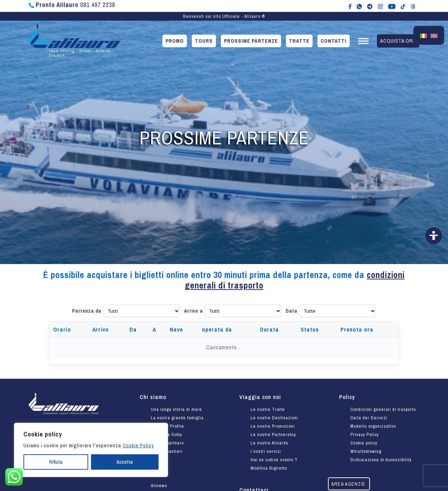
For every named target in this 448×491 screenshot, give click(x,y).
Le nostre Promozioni (273, 426)
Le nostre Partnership (273, 435)
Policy (347, 397)
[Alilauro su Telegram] (370, 6)
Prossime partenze (251, 41)
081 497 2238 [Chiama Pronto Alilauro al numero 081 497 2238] (72, 5)
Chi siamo (153, 397)
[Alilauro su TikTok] (403, 6)
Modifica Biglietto (269, 468)
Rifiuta (56, 462)
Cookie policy (364, 443)
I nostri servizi (266, 451)
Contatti (334, 41)
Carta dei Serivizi (369, 418)
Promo (175, 41)
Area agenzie (348, 484)
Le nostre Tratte (268, 409)
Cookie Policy (138, 446)
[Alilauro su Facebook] (350, 6)
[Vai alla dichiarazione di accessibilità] (434, 236)
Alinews (159, 486)
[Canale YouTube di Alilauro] (392, 6)
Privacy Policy (365, 435)
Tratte (299, 41)
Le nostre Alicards (269, 443)
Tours (204, 41)
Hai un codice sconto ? (274, 460)
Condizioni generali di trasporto (383, 409)
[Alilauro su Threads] (413, 6)
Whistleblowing (366, 451)
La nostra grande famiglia (177, 418)
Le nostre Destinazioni (274, 418)
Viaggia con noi (260, 397)
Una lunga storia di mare (176, 409)
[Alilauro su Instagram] (380, 6)
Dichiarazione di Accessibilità (381, 460)
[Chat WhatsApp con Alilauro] (359, 6)
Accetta (125, 462)
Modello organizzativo (373, 426)
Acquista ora (398, 41)
